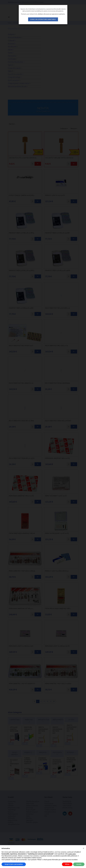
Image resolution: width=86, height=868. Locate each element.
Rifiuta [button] (67, 864)
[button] (83, 848)
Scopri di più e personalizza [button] (14, 864)
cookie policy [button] (72, 854)
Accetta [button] (79, 864)
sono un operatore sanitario (43, 19)
